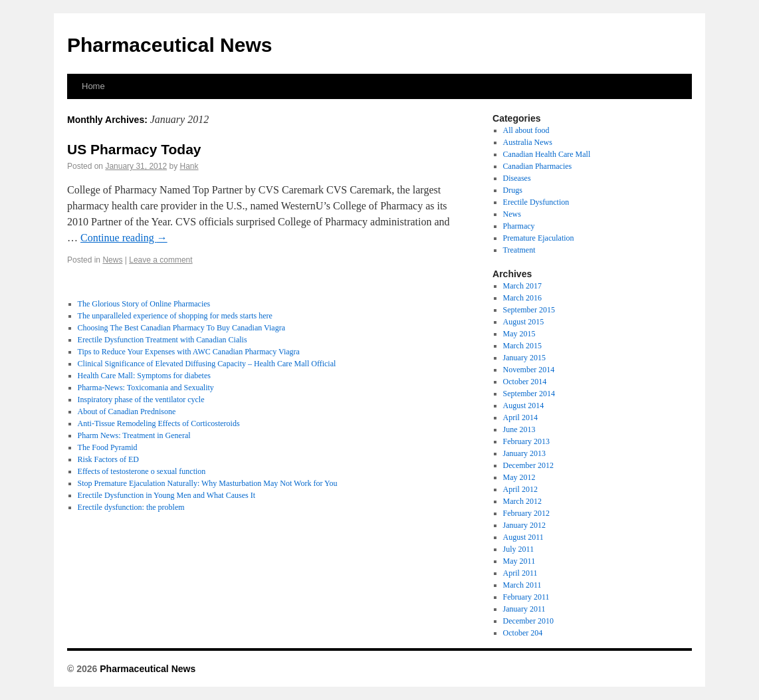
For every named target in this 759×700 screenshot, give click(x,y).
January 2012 (524, 525)
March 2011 (522, 585)
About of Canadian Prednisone (127, 411)
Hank (189, 166)
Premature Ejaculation (539, 238)
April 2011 (520, 573)
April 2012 (520, 489)
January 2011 (524, 609)
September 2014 (529, 394)
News (112, 260)
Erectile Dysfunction (536, 202)
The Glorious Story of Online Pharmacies (144, 304)
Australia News (528, 142)
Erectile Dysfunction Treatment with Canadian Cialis (163, 340)
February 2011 (526, 597)
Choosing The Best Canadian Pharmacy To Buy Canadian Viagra (181, 328)
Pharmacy (519, 226)
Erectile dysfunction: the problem (131, 507)
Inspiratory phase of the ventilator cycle (141, 400)
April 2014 (520, 417)
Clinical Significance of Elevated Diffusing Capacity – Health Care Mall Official (207, 364)
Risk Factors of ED (108, 459)
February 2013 (526, 441)
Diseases (517, 178)
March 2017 (522, 286)
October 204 (523, 633)
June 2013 (519, 429)
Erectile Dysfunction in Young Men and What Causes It (166, 495)
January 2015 (524, 358)
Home (93, 86)
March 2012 (522, 501)
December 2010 (528, 621)
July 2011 (519, 549)
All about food (526, 130)
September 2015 (529, 310)
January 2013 (524, 453)
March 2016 (522, 298)
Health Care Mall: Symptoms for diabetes (144, 376)
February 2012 (526, 513)
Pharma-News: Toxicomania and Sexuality (146, 388)
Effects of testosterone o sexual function (142, 471)
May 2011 (519, 561)
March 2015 (522, 346)
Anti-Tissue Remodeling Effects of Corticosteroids (159, 423)
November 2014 (529, 370)
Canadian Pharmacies (538, 166)
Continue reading (124, 238)
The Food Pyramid (108, 447)
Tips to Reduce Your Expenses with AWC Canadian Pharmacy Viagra (189, 352)
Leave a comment (161, 260)
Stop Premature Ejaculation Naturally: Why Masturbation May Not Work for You (208, 483)
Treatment (519, 250)
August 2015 (524, 322)
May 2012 (519, 477)
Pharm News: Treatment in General (134, 435)
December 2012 (528, 465)
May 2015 (519, 334)
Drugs (513, 190)
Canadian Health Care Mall (547, 154)
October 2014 (525, 382)
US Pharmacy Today (134, 149)
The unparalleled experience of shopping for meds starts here (175, 316)
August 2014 (524, 406)
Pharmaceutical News (169, 45)
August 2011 (523, 537)
